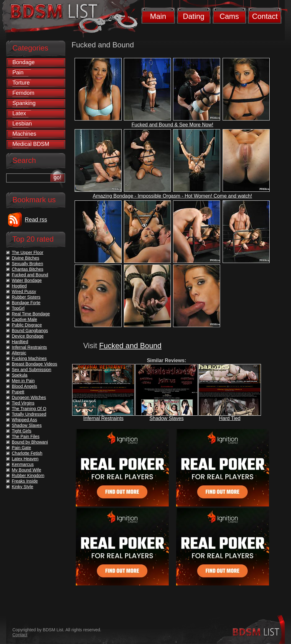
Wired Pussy (24, 291)
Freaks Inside (25, 481)
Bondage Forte (26, 303)
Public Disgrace (27, 325)
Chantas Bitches (28, 269)
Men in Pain (23, 381)
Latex (19, 113)
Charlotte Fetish (27, 453)
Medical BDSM (31, 144)
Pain (18, 72)
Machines (24, 134)
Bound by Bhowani (30, 442)
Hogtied (19, 286)
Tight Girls (22, 431)
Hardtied (20, 342)
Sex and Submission (32, 370)
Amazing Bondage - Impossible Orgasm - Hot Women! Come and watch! (173, 196)
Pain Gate (21, 448)
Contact (265, 16)
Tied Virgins (23, 403)
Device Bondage (28, 336)
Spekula (20, 375)
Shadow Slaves (167, 418)
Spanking (24, 103)
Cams (229, 16)
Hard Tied (230, 418)
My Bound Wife (26, 470)
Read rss (36, 220)
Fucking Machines (29, 358)
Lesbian (22, 124)
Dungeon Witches (29, 397)
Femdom (23, 93)
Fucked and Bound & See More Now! (172, 125)
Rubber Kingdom (28, 475)
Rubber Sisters (26, 297)
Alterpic (19, 353)
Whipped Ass (24, 420)
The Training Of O (29, 409)
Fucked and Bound (130, 346)
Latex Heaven (25, 459)
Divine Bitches (26, 258)
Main (158, 16)
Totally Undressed (29, 414)
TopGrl (18, 308)
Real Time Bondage (31, 314)
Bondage (24, 62)
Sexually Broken (27, 264)
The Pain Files (26, 436)
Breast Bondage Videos (35, 364)
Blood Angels (24, 386)
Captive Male (24, 319)
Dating (194, 16)
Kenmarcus (23, 464)
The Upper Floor (28, 252)
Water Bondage (27, 280)
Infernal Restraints (103, 418)
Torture (21, 83)
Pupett (18, 392)
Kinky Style (22, 487)
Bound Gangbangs (30, 331)
